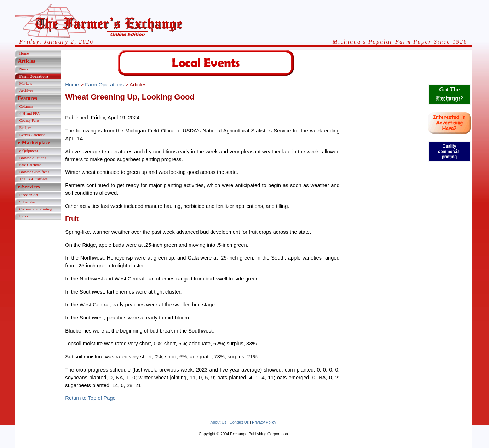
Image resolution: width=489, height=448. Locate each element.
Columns (26, 106)
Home (24, 53)
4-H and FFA (29, 113)
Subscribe (27, 202)
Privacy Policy (264, 422)
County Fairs (29, 120)
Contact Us (239, 422)
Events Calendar (32, 135)
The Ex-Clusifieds (33, 179)
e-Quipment (28, 151)
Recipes (25, 127)
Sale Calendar (30, 165)
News (24, 69)
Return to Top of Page (90, 398)
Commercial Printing (36, 209)
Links (24, 216)
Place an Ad (28, 195)
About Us (218, 422)
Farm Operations (34, 76)
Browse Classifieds (34, 172)
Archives (26, 90)
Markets (25, 83)
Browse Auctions (32, 158)
